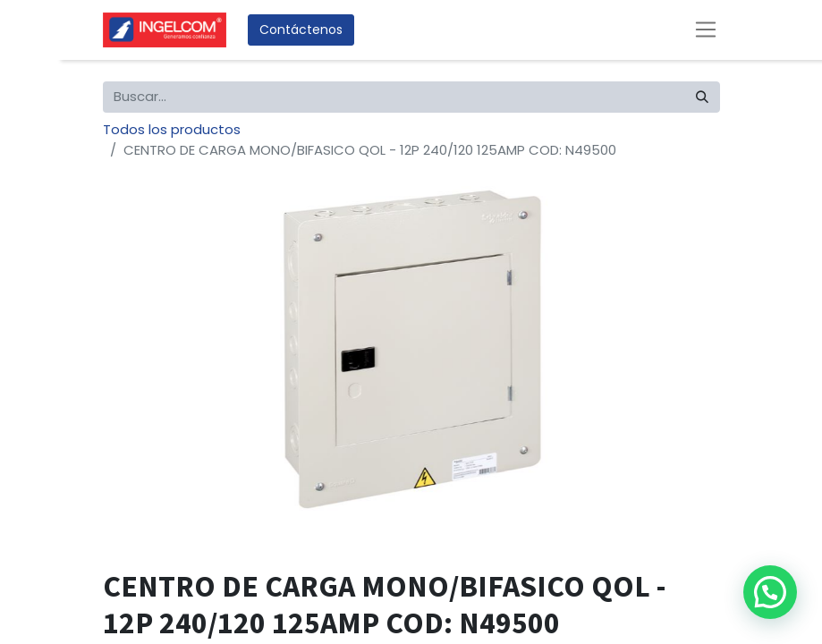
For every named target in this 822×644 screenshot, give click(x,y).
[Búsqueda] (702, 97)
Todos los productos (172, 129)
